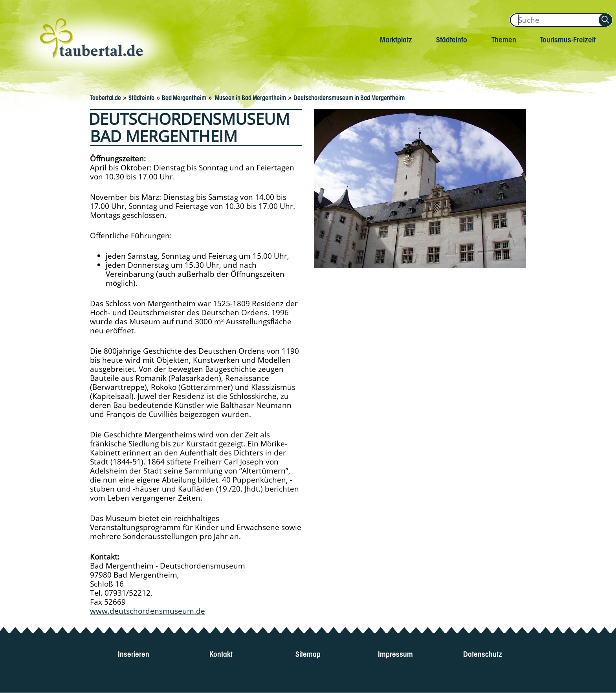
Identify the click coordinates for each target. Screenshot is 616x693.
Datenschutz (483, 653)
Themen (504, 39)
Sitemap (308, 653)
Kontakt (221, 653)
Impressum (395, 653)
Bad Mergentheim (184, 97)
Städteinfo (452, 39)
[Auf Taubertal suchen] (605, 20)
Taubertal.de (105, 97)
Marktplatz (396, 39)
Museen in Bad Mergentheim (250, 97)
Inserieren (134, 653)
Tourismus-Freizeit (568, 39)
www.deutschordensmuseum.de (148, 611)
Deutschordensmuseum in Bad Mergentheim (349, 97)
